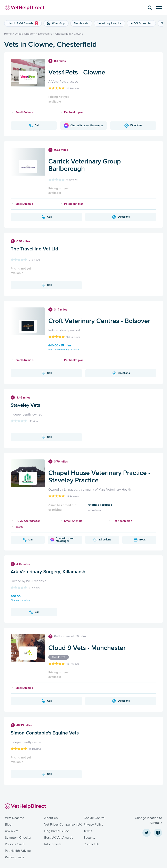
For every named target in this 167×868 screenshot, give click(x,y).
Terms (88, 831)
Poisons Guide (15, 844)
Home (8, 34)
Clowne (78, 34)
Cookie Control (94, 818)
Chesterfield (63, 34)
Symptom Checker (18, 838)
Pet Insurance (15, 857)
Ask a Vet (12, 831)
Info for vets (53, 844)
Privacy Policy (93, 825)
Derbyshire (45, 34)
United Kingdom (25, 34)
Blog (8, 825)
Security (89, 838)
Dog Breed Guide (57, 831)
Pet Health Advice (18, 851)
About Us (51, 818)
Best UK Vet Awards (59, 838)
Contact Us (91, 844)
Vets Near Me (15, 818)
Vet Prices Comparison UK (63, 825)
